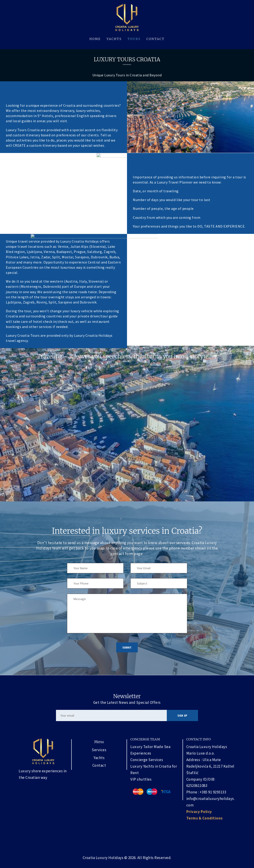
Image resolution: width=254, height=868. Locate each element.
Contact (99, 765)
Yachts (99, 758)
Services (99, 750)
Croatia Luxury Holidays (103, 858)
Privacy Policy (199, 812)
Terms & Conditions (205, 818)
